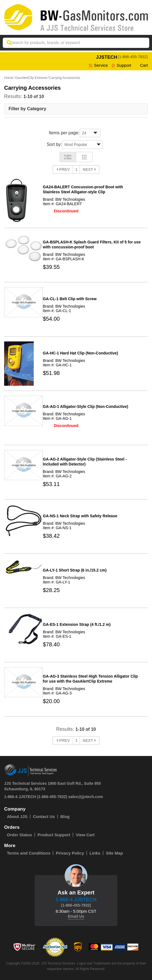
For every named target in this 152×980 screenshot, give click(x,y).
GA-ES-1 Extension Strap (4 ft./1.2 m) (77, 624)
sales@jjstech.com (86, 797)
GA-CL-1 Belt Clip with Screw (70, 299)
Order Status (19, 835)
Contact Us (44, 816)
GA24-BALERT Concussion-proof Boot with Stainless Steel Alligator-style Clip (83, 189)
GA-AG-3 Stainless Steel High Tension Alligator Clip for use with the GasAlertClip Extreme (90, 679)
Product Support (54, 835)
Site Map (114, 853)
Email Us (76, 916)
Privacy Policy (70, 853)
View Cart (85, 835)
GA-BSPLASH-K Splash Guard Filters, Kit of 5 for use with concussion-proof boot (92, 245)
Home (9, 78)
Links (95, 853)
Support (121, 65)
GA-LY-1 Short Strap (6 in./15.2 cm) (75, 570)
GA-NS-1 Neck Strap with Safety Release (80, 516)
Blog (65, 816)
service (98, 65)
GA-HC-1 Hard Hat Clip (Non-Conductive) (80, 353)
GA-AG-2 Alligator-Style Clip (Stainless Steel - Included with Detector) (85, 462)
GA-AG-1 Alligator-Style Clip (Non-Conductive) (86, 407)
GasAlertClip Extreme (31, 78)
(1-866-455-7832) (133, 57)
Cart (141, 65)
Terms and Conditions (29, 853)
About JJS (17, 816)
